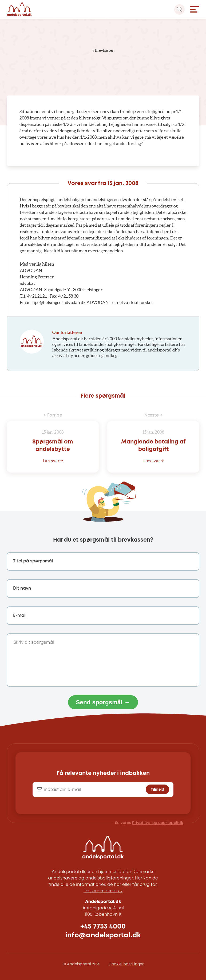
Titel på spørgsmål (33, 561)
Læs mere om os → (103, 891)
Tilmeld (157, 790)
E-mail (20, 616)
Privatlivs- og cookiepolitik (158, 823)
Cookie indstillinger (126, 964)
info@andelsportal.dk (103, 935)
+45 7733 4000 (103, 927)
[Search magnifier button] (179, 9)
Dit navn (22, 588)
